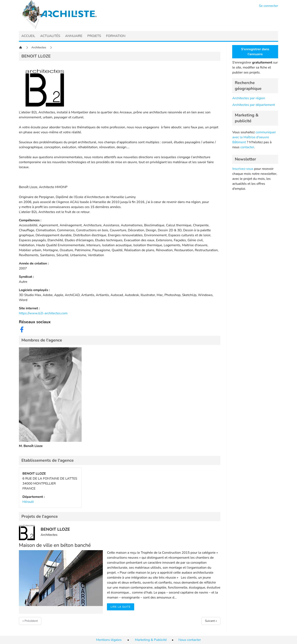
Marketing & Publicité (151, 640)
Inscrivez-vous (243, 169)
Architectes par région (249, 98)
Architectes (39, 47)
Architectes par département (253, 105)
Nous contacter (190, 640)
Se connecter (269, 6)
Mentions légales (109, 640)
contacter (247, 147)
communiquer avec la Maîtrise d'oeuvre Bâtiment (254, 137)
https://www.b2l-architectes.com (43, 313)
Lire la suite (120, 607)
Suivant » (211, 621)
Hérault (28, 502)
